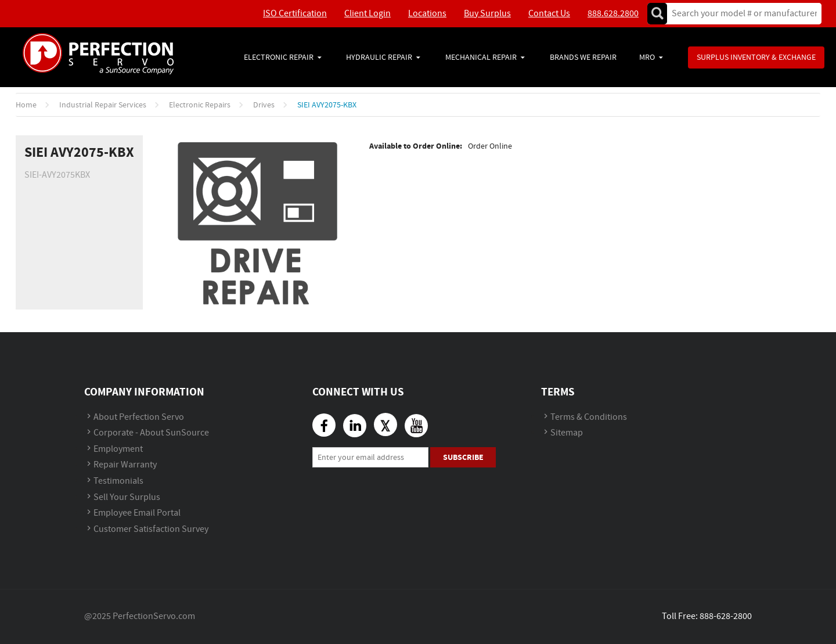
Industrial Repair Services (103, 105)
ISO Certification (295, 14)
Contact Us (549, 14)
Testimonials (118, 481)
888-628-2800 (726, 616)
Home (26, 105)
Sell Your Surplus (127, 497)
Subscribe (463, 457)
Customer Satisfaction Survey (151, 529)
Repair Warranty (125, 465)
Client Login (367, 14)
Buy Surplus (487, 14)
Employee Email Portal (137, 513)
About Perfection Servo (139, 417)
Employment (118, 449)
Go (657, 14)
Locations (427, 14)
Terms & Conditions (589, 417)
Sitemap (567, 433)
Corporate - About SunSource (151, 433)
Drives (264, 105)
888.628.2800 (613, 14)
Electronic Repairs (200, 105)
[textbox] (740, 14)
